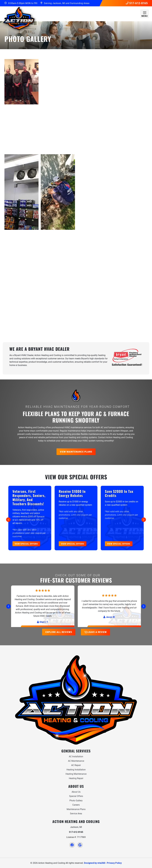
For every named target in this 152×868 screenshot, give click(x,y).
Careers (76, 805)
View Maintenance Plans (76, 452)
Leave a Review (95, 632)
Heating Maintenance (76, 774)
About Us (76, 792)
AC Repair (76, 765)
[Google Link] (80, 845)
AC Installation (76, 756)
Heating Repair (76, 778)
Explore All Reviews (59, 632)
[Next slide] (144, 520)
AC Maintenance (76, 761)
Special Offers (76, 796)
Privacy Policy (114, 863)
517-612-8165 (137, 3)
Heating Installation (76, 769)
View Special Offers (26, 544)
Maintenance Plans (76, 809)
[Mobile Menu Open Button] (145, 14)
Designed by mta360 (95, 863)
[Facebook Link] (72, 845)
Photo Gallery (76, 800)
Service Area (76, 813)
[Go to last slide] (8, 520)
